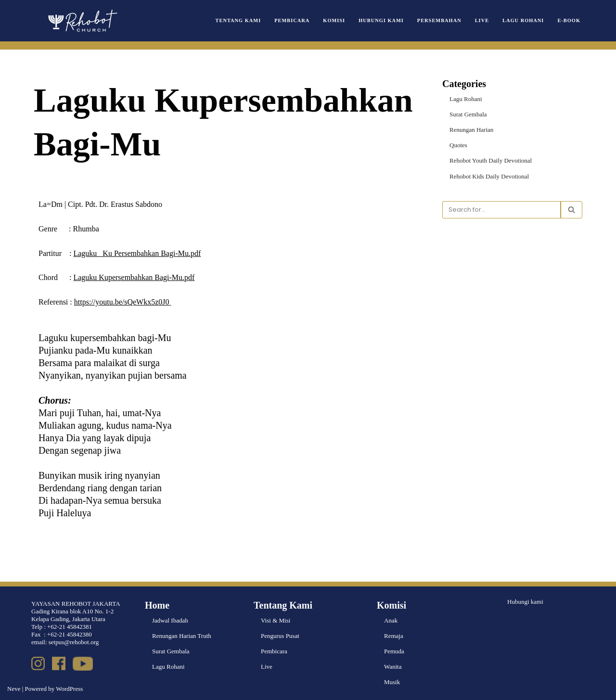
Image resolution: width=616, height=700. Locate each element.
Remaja (394, 636)
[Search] (501, 210)
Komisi (334, 20)
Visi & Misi (276, 620)
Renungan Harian (471, 130)
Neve (14, 689)
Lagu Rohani (523, 20)
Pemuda (394, 651)
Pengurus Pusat (280, 636)
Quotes (458, 145)
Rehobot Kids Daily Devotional (489, 176)
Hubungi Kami (381, 20)
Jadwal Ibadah (170, 620)
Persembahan (439, 20)
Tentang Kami (238, 20)
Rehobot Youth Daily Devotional (491, 160)
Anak (391, 620)
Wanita (393, 667)
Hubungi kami (525, 602)
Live (482, 20)
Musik (392, 682)
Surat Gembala (468, 114)
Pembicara (292, 20)
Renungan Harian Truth (182, 636)
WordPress (69, 689)
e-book (569, 20)
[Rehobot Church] (82, 21)
